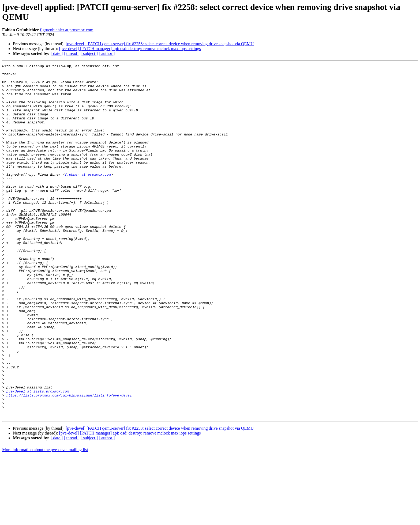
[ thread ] (72, 53)
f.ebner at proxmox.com (88, 197)
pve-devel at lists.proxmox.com (38, 457)
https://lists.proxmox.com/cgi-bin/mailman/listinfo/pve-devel (69, 462)
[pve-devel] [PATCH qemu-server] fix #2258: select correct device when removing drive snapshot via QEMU (160, 44)
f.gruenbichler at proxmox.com (67, 30)
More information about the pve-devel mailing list (45, 520)
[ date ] (57, 53)
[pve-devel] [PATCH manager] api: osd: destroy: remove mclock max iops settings (130, 49)
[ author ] (107, 53)
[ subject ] (89, 53)
